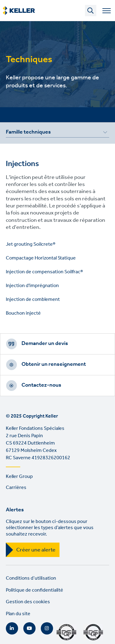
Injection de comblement (33, 299)
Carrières (16, 488)
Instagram (47, 628)
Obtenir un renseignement (54, 364)
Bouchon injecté (23, 313)
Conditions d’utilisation (31, 578)
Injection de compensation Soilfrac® (44, 272)
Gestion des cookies (28, 602)
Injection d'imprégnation (32, 286)
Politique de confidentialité (34, 590)
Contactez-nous (41, 385)
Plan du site (18, 614)
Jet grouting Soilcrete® (31, 244)
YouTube (29, 628)
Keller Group (19, 477)
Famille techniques (28, 133)
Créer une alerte (36, 550)
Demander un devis (45, 343)
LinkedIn (12, 628)
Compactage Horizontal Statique (41, 258)
